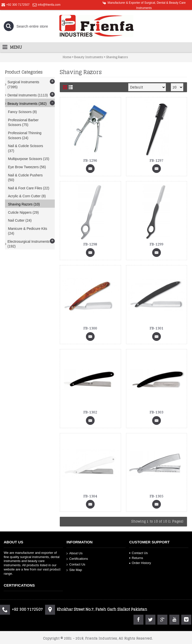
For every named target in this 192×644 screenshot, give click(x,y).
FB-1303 (157, 412)
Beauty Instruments (89, 57)
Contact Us (76, 565)
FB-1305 (157, 496)
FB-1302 (90, 412)
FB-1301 (157, 328)
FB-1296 (90, 161)
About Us (74, 553)
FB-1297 (157, 161)
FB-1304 (90, 496)
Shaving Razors (117, 57)
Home (67, 57)
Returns (136, 558)
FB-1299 (157, 244)
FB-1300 (90, 328)
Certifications (77, 559)
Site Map (74, 570)
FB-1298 (90, 244)
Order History (140, 563)
